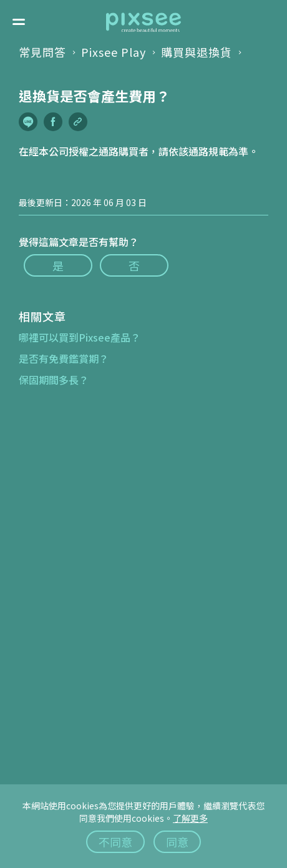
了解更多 (190, 818)
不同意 (115, 842)
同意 (177, 842)
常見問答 (42, 52)
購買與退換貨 (197, 52)
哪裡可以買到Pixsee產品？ (80, 337)
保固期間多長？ (54, 380)
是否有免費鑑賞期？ (64, 358)
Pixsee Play (114, 52)
